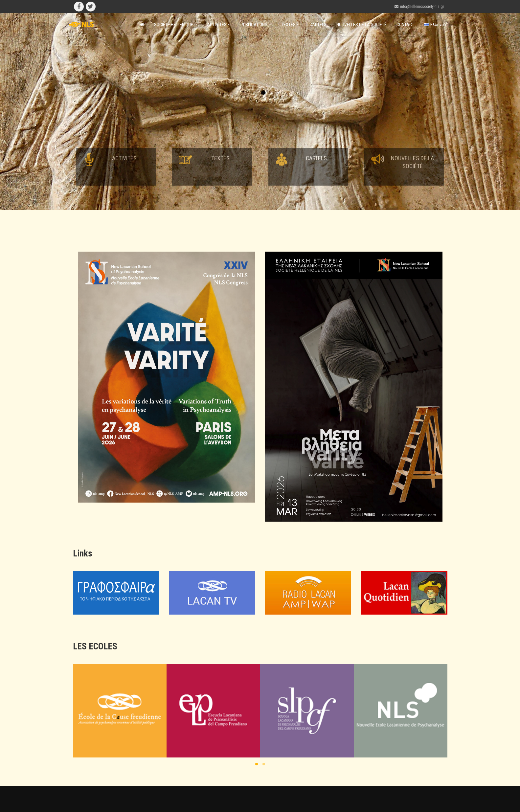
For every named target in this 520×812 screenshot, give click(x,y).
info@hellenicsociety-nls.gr (422, 7)
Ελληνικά (436, 25)
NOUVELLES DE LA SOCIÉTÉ (362, 25)
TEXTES (290, 25)
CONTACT (405, 25)
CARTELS (318, 25)
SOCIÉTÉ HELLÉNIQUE (176, 25)
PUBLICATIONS (256, 25)
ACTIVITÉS (219, 25)
